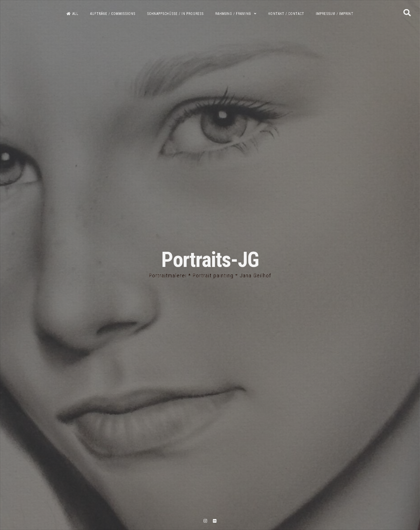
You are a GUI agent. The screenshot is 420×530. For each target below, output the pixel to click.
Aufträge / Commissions (113, 14)
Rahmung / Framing (233, 14)
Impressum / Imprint (335, 14)
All (72, 14)
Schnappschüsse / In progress (175, 14)
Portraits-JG (210, 260)
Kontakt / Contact (286, 14)
